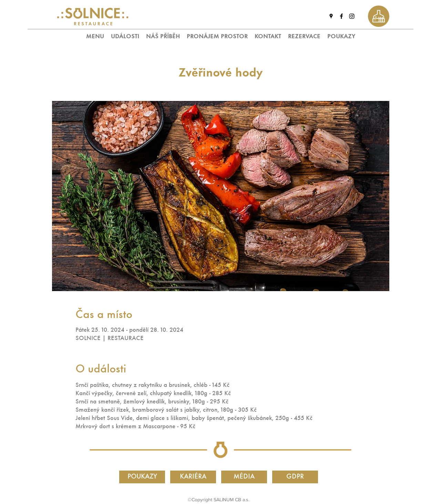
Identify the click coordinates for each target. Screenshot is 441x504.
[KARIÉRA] (193, 477)
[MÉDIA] (244, 477)
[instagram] (352, 16)
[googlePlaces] (331, 16)
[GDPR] (295, 477)
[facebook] (341, 16)
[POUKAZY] (142, 477)
